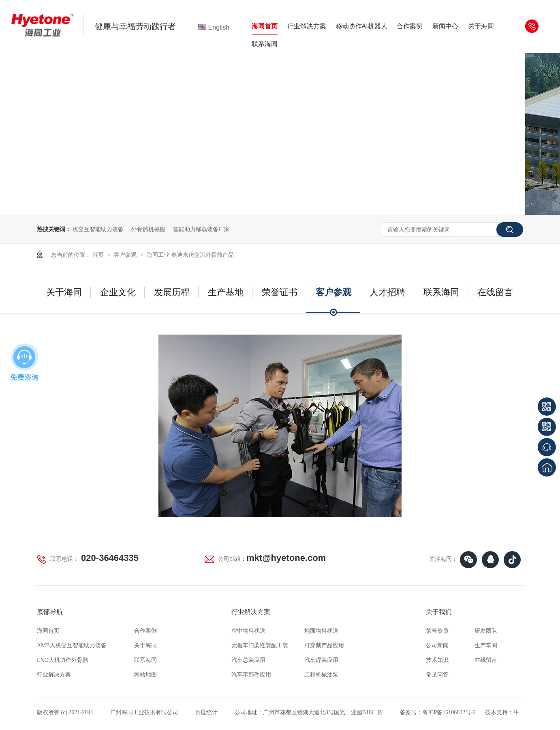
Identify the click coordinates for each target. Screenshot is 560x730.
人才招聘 (387, 292)
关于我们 (439, 612)
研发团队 (486, 631)
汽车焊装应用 (321, 660)
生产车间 (486, 645)
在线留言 (495, 292)
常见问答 (437, 675)
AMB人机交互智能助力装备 (72, 645)
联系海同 (265, 44)
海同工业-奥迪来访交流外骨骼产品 (190, 255)
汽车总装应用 (248, 660)
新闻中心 (445, 26)
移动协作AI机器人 (362, 26)
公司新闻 (437, 645)
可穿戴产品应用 (324, 645)
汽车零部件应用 (251, 675)
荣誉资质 (437, 631)
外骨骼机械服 (148, 229)
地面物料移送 (321, 631)
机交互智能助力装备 (98, 229)
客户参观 (126, 255)
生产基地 (226, 292)
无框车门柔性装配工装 (260, 645)
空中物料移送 (248, 631)
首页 (99, 255)
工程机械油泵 (321, 675)
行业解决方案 (307, 26)
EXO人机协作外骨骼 (63, 660)
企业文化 (118, 292)
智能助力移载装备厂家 (201, 229)
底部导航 (50, 612)
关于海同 (481, 26)
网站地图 (145, 675)
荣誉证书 (280, 292)
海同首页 (265, 26)
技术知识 (437, 660)
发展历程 (172, 292)
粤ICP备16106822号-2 (449, 712)
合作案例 (410, 26)
